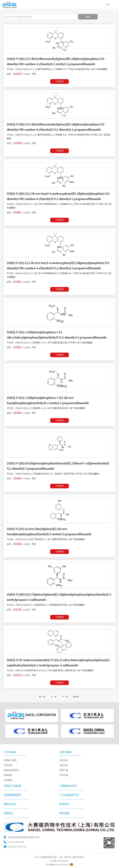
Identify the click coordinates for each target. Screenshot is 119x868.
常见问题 (64, 775)
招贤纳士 (9, 813)
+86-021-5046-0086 (16, 842)
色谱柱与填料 (10, 760)
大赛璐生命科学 (68, 786)
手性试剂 (8, 765)
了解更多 (59, 81)
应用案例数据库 (12, 795)
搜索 (88, 17)
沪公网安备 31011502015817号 (60, 865)
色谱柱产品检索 (12, 786)
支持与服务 (66, 752)
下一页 (65, 697)
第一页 (42, 697)
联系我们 (64, 804)
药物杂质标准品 (11, 770)
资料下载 (64, 770)
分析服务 (8, 780)
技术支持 (64, 760)
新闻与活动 (10, 804)
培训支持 (64, 765)
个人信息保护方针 (69, 795)
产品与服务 (10, 752)
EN (108, 5)
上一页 (53, 697)
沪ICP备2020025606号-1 (60, 861)
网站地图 (64, 813)
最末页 (76, 697)
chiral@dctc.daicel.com (17, 847)
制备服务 (8, 775)
